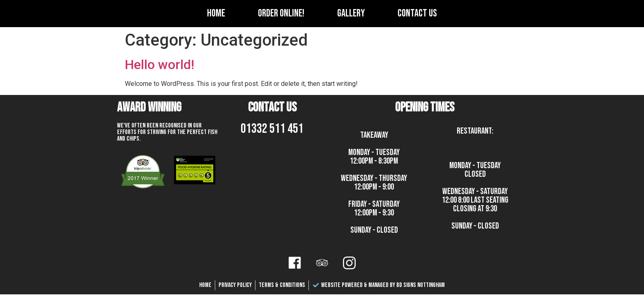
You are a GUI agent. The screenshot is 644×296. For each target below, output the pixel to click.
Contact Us (417, 13)
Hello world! (160, 65)
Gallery (351, 13)
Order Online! (281, 13)
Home (216, 13)
